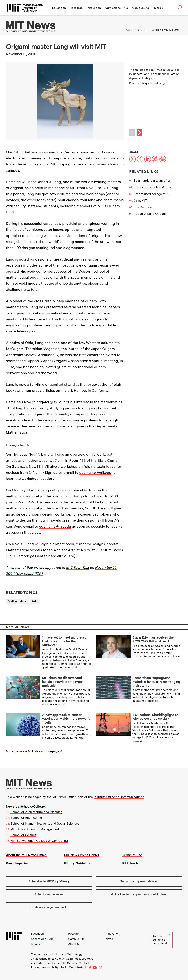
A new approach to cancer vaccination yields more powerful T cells (67, 719)
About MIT (75, 944)
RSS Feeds (130, 863)
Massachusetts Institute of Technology (57, 954)
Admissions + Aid (116, 8)
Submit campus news (49, 894)
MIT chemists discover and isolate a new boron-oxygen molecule (63, 682)
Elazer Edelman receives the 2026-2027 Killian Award (153, 639)
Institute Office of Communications (119, 797)
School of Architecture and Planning (36, 812)
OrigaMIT (140, 200)
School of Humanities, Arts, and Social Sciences (45, 823)
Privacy (36, 968)
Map (41, 963)
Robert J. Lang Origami (150, 214)
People (61, 963)
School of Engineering (26, 818)
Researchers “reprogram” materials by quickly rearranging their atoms (156, 682)
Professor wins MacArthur (152, 187)
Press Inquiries (17, 863)
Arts (35, 601)
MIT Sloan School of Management (35, 829)
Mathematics (17, 601)
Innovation (94, 8)
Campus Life (141, 8)
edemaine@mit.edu (95, 473)
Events (50, 963)
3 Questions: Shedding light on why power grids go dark (155, 717)
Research (76, 8)
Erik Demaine (143, 207)
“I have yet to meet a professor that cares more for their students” (65, 641)
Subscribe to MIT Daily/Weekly (49, 881)
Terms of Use (132, 855)
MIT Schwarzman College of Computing (39, 841)
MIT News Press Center (82, 855)
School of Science (23, 835)
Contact (84, 963)
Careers (72, 963)
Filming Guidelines (78, 863)
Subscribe (139, 30)
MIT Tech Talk (78, 568)
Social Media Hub (72, 968)
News (109, 939)
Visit (34, 963)
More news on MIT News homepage (33, 751)
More (159, 8)
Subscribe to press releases (139, 881)
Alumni (35, 944)
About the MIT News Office (26, 855)
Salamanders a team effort (153, 181)
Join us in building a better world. (161, 940)
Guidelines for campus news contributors (139, 894)
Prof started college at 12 (151, 194)
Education (59, 8)
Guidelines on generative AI (49, 907)
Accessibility (50, 968)
